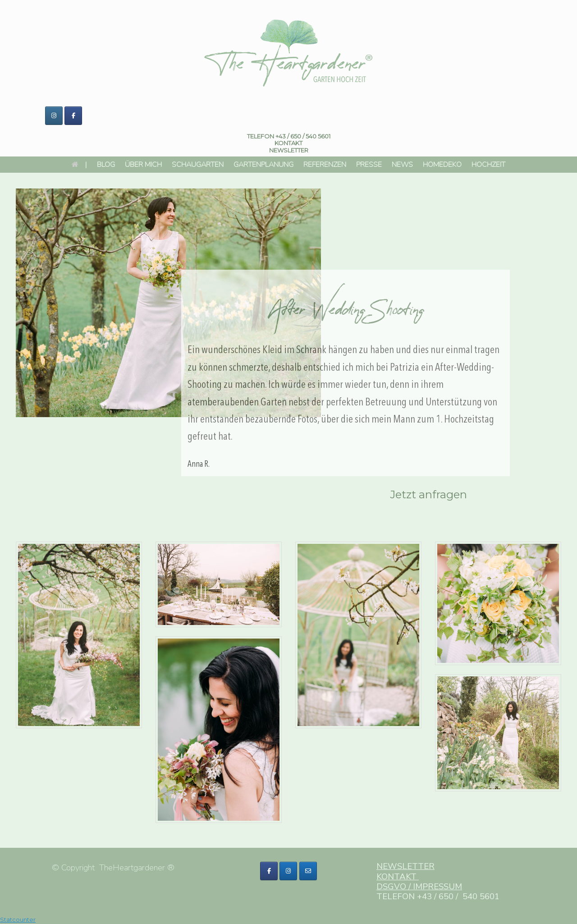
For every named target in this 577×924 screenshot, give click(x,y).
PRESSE (369, 165)
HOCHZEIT (488, 165)
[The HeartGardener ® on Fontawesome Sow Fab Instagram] (288, 871)
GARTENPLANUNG (263, 165)
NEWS (402, 165)
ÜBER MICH (143, 165)
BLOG (106, 165)
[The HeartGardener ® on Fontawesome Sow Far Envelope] (308, 871)
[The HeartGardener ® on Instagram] (54, 116)
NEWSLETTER (405, 866)
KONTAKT (288, 143)
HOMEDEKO (442, 165)
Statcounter (18, 919)
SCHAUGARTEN (198, 165)
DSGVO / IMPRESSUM (419, 887)
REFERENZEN (325, 165)
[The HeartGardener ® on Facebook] (73, 116)
